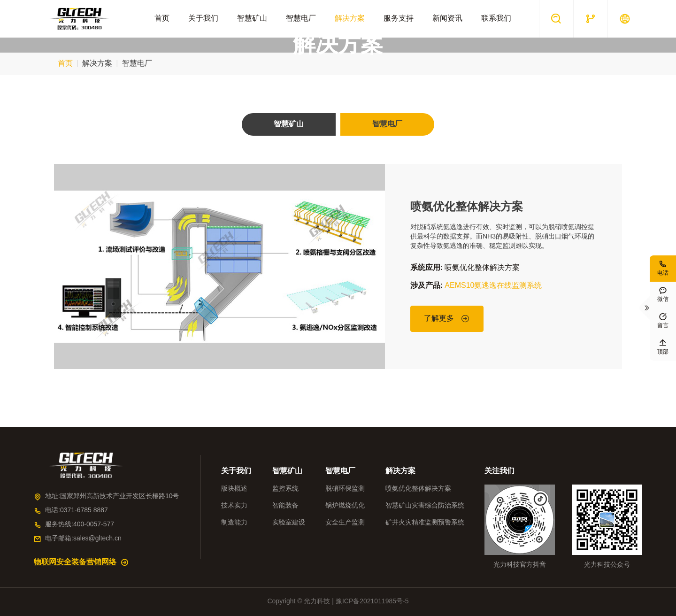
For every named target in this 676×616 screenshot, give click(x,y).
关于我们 (203, 19)
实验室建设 (289, 523)
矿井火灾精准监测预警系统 (425, 523)
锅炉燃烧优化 (345, 506)
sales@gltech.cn (97, 539)
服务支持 (399, 19)
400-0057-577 (94, 525)
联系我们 (496, 19)
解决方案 (350, 19)
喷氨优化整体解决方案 (467, 207)
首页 (162, 19)
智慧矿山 (252, 19)
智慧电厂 (301, 19)
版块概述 (234, 489)
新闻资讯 (447, 19)
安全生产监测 (345, 523)
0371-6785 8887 (84, 511)
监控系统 (285, 489)
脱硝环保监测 (345, 489)
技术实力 (234, 506)
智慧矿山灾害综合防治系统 (425, 506)
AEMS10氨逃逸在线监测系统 (493, 286)
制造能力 (234, 523)
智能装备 (285, 506)
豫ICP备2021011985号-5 (372, 602)
